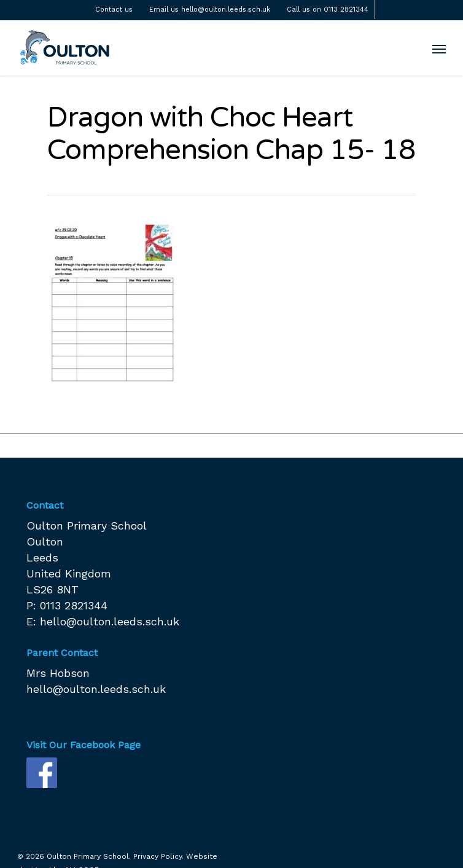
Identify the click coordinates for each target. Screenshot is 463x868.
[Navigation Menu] (439, 49)
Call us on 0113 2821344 (328, 10)
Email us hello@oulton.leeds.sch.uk (210, 10)
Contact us (114, 10)
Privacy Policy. (158, 856)
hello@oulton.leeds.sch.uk (110, 621)
